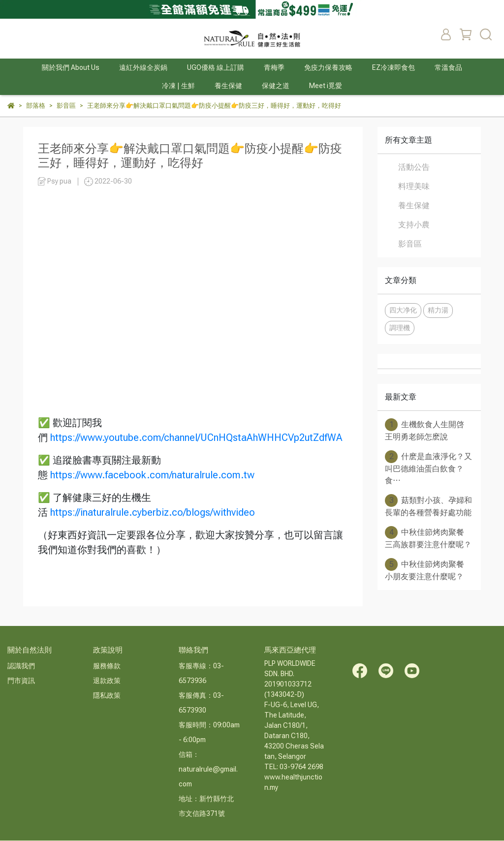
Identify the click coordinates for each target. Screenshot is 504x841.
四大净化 (403, 310)
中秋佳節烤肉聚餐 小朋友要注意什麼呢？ (425, 570)
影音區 (410, 244)
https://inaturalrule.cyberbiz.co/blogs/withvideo (153, 512)
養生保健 (414, 205)
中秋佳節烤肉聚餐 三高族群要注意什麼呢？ (428, 538)
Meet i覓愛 (326, 86)
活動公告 (414, 167)
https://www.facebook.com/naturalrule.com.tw (152, 475)
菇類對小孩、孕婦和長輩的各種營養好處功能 (428, 506)
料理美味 (414, 186)
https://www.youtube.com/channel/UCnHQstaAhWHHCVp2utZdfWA (196, 437)
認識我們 (21, 666)
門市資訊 (21, 681)
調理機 (400, 328)
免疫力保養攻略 (328, 67)
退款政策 (107, 681)
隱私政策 (107, 695)
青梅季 (274, 67)
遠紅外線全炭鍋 (143, 67)
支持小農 (414, 225)
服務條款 (107, 666)
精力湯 (438, 310)
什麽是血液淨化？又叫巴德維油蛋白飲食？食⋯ (428, 468)
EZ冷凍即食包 (394, 67)
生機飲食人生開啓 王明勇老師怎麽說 (425, 430)
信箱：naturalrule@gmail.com (208, 769)
